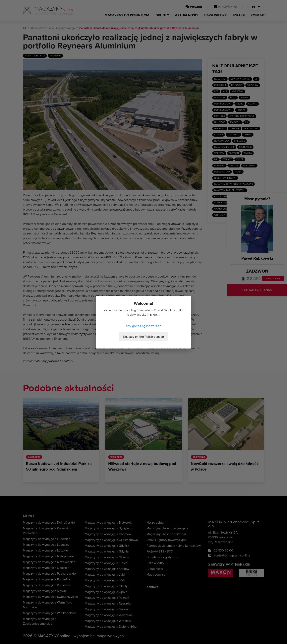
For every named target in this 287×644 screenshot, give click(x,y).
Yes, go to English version (143, 326)
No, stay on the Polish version (143, 337)
